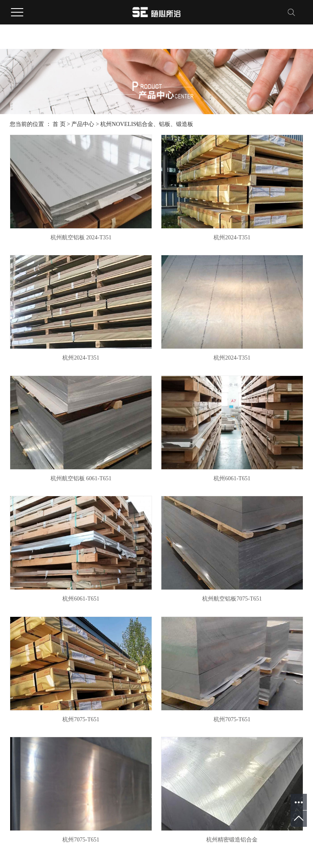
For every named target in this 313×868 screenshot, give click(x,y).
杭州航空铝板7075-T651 (232, 599)
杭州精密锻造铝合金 (232, 840)
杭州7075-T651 (81, 719)
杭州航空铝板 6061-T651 (81, 478)
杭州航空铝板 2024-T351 (81, 237)
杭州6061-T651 (232, 478)
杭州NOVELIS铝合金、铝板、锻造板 (147, 124)
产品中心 (83, 124)
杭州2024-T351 (232, 237)
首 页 (59, 124)
